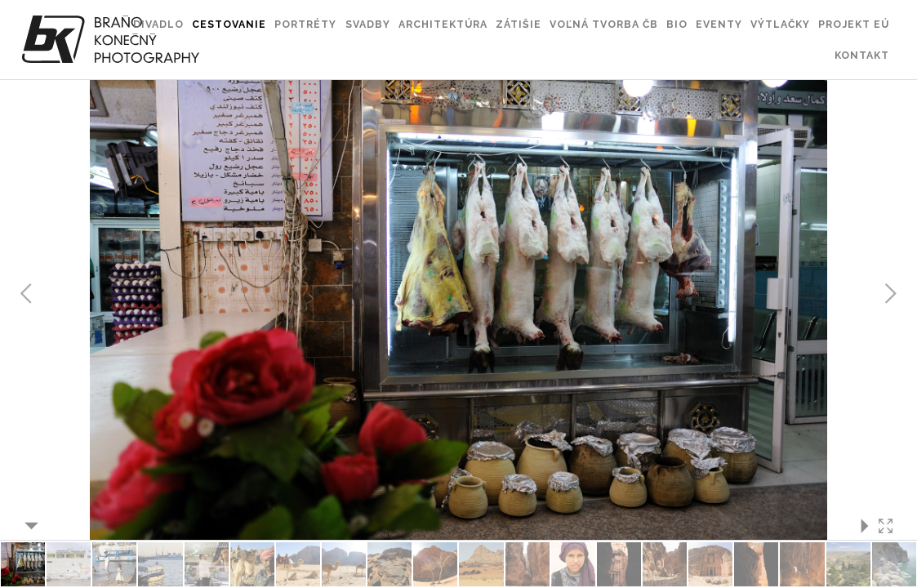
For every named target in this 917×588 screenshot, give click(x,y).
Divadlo (158, 24)
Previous (27, 294)
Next (890, 294)
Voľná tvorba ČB (604, 24)
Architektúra (443, 24)
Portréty (305, 24)
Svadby (368, 24)
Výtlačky (780, 24)
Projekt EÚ (854, 24)
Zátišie (519, 24)
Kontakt (862, 55)
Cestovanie (229, 24)
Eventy (719, 24)
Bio (677, 24)
